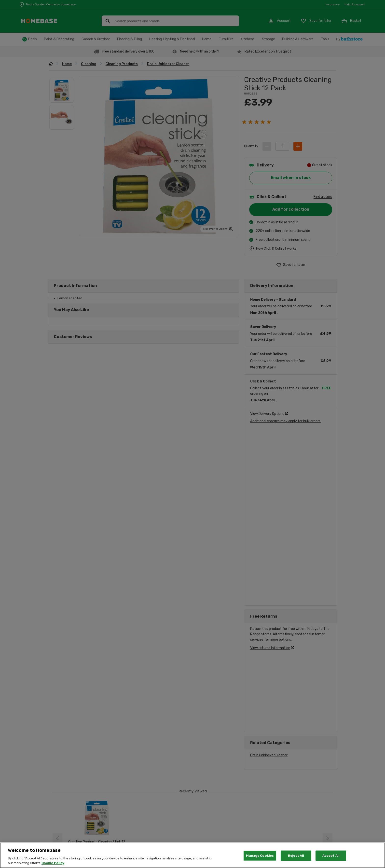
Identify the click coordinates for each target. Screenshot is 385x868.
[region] (192, 855)
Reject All (296, 856)
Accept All (331, 856)
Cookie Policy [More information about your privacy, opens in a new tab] (53, 863)
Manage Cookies (260, 856)
